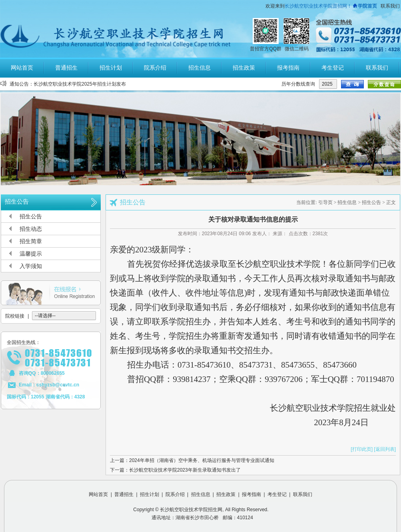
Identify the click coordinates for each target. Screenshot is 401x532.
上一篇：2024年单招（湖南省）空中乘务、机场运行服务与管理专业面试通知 (192, 460)
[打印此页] (362, 449)
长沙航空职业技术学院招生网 (191, 510)
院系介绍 (175, 494)
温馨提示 (31, 254)
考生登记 (277, 494)
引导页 (325, 202)
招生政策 (226, 494)
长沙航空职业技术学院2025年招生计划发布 (80, 84)
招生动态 (31, 229)
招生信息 (347, 202)
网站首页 (98, 494)
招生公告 (31, 216)
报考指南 (251, 494)
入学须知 (31, 266)
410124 (245, 518)
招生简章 (31, 241)
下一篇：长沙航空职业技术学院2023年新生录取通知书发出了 (175, 470)
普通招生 (124, 494)
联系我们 (390, 6)
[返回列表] (385, 449)
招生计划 (150, 494)
